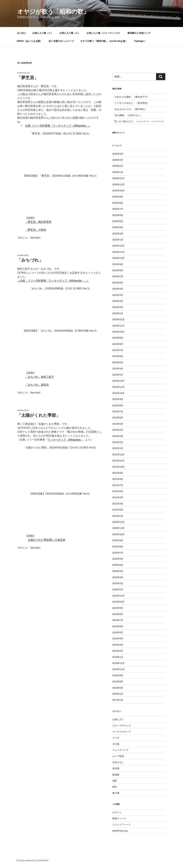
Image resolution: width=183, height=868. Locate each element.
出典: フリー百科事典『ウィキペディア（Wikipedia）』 (58, 126)
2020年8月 (118, 547)
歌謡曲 (116, 775)
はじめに (22, 33)
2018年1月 (118, 694)
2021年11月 (119, 461)
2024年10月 (119, 258)
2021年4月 (118, 497)
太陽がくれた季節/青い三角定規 (46, 540)
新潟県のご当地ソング (139, 33)
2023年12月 (119, 319)
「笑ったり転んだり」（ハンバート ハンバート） (139, 121)
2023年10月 (119, 332)
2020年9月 (118, 540)
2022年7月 (118, 412)
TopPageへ (140, 41)
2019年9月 (118, 608)
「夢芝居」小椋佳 (36, 230)
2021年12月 (119, 455)
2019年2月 (118, 651)
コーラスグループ (122, 732)
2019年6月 (118, 626)
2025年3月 (118, 234)
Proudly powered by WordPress (32, 860)
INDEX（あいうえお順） (30, 41)
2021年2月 (118, 510)
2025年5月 (118, 221)
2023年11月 (119, 326)
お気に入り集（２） (70, 33)
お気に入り (118, 719)
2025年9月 (118, 197)
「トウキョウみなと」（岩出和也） (131, 103)
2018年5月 (118, 688)
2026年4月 (118, 154)
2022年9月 (118, 399)
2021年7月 (118, 485)
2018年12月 (119, 663)
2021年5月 (118, 491)
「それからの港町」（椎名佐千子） (131, 97)
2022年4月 (118, 430)
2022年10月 (119, 393)
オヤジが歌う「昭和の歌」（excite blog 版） (104, 41)
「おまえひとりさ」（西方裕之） (130, 109)
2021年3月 (118, 504)
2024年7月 (118, 276)
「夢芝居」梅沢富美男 (38, 222)
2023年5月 (118, 362)
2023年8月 (118, 344)
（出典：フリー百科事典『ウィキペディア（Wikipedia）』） (53, 281)
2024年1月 (118, 313)
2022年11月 (119, 387)
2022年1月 (118, 448)
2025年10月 (119, 191)
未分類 (116, 768)
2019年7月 (118, 620)
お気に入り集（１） (43, 33)
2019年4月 (118, 639)
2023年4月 (118, 369)
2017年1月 (118, 700)
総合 (115, 787)
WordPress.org (120, 831)
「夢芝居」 (28, 78)
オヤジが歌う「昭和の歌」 (53, 12)
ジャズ (116, 738)
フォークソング (120, 750)
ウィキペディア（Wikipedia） (65, 440)
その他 (116, 744)
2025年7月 (118, 209)
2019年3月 (118, 645)
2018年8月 (118, 675)
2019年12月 (119, 596)
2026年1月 (118, 172)
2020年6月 (118, 559)
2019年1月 (118, 657)
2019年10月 (119, 602)
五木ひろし (118, 762)
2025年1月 (118, 240)
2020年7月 (118, 553)
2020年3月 (118, 577)
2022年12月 (119, 381)
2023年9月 (118, 338)
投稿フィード (119, 818)
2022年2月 (118, 442)
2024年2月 (118, 307)
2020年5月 (118, 565)
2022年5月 (118, 424)
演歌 (115, 781)
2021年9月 (118, 473)
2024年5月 (118, 289)
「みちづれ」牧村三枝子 (40, 377)
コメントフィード (122, 825)
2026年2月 (118, 166)
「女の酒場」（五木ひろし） (127, 115)
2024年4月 (118, 295)
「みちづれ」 (30, 260)
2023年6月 (118, 356)
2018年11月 (119, 669)
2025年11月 (119, 184)
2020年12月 (119, 522)
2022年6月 (118, 418)
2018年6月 (118, 682)
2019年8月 (118, 614)
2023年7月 (118, 350)
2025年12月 (119, 178)
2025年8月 (118, 203)
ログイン (117, 812)
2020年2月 (118, 583)
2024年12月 (119, 246)
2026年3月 (118, 160)
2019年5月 (118, 632)
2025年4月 (118, 227)
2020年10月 (119, 534)
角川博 (116, 793)
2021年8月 (118, 479)
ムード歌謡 (118, 756)
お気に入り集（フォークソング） (104, 33)
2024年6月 (118, 283)
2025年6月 (118, 215)
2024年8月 (118, 270)
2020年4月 (118, 571)
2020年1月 (118, 589)
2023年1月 (118, 375)
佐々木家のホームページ (61, 41)
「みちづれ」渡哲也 (37, 385)
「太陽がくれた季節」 (39, 415)
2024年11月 (119, 252)
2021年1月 (118, 516)
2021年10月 (119, 467)
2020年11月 (119, 528)
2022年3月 (118, 436)
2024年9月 (118, 264)
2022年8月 (118, 405)
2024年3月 (118, 301)
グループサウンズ (122, 726)
